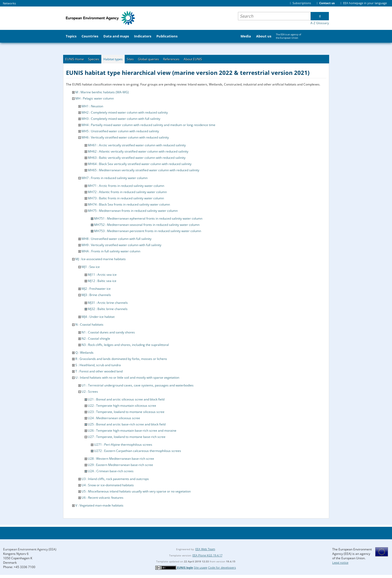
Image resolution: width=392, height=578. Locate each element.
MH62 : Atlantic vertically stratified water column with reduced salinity (138, 151)
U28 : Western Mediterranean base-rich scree (121, 459)
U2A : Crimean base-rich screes (111, 471)
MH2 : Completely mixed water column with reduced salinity (125, 112)
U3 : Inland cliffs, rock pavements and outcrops (115, 479)
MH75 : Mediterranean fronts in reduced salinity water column (133, 211)
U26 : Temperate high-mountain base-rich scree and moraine (132, 431)
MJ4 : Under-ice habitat (98, 317)
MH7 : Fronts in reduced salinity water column (115, 178)
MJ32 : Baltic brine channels (108, 309)
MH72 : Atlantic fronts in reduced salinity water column (127, 192)
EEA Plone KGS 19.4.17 (207, 555)
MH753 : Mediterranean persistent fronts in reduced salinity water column (148, 231)
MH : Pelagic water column (95, 98)
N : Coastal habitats (89, 324)
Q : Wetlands (84, 353)
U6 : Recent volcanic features (102, 498)
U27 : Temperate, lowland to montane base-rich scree (127, 437)
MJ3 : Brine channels (96, 295)
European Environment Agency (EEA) (30, 549)
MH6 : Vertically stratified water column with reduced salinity (125, 137)
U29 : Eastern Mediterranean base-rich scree (120, 465)
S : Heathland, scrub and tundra (98, 365)
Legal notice (340, 563)
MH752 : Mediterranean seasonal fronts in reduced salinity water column (147, 225)
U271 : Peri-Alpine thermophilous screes (123, 445)
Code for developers (222, 567)
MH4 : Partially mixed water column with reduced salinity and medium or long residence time (148, 125)
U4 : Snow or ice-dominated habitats (108, 485)
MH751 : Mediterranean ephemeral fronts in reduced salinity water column (148, 218)
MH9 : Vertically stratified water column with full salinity (121, 245)
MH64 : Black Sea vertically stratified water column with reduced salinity (140, 164)
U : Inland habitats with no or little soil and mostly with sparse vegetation (127, 377)
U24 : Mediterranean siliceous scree (114, 418)
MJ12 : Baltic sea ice (102, 281)
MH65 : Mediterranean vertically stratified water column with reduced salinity (144, 170)
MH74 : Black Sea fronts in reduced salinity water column (129, 204)
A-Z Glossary (320, 23)
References (171, 59)
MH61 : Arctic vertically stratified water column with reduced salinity (137, 145)
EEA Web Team (205, 549)
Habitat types (113, 59)
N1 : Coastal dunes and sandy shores (108, 332)
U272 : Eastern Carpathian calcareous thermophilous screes (138, 451)
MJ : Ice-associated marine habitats (101, 259)
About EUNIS (193, 59)
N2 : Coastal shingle (96, 339)
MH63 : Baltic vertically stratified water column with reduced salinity (137, 158)
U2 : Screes (90, 392)
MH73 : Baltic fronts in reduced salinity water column (126, 198)
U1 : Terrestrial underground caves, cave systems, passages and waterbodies (138, 385)
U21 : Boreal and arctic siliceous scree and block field (126, 399)
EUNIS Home (75, 59)
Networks (9, 3)
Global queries (148, 59)
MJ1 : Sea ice (91, 267)
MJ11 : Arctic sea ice (102, 275)
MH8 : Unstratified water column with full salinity (117, 239)
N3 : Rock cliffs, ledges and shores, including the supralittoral (125, 345)
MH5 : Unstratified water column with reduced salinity (120, 131)
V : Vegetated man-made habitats (99, 505)
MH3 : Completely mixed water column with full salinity (121, 119)
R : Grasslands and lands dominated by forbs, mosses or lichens (121, 359)
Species (94, 59)
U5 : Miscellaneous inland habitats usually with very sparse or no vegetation (136, 491)
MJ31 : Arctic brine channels (108, 303)
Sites (130, 59)
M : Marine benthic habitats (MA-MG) (102, 92)
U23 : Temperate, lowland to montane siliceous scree (126, 412)
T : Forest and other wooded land (99, 371)
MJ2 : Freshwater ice (96, 289)
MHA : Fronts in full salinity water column (111, 251)
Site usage (201, 567)
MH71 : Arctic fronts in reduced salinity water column (126, 186)
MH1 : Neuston (92, 106)
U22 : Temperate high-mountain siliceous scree (122, 406)
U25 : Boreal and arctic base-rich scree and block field (127, 424)
